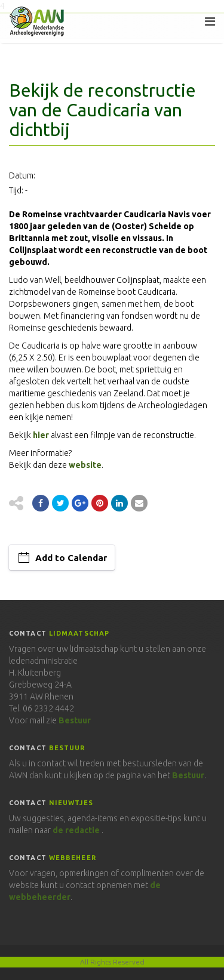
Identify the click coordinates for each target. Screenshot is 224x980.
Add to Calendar (71, 558)
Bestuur (75, 720)
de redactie (76, 830)
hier (41, 435)
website (85, 465)
